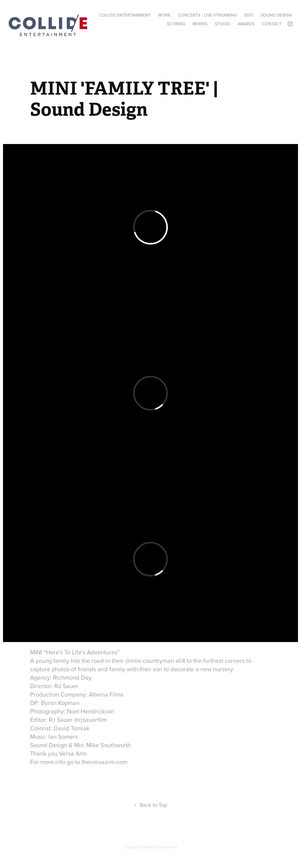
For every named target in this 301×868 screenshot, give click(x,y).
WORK (164, 15)
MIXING (200, 24)
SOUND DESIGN (276, 15)
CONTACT (272, 24)
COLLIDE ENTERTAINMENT (125, 15)
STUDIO (223, 24)
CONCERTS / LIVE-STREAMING (207, 15)
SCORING (176, 24)
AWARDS (246, 24)
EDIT (249, 15)
